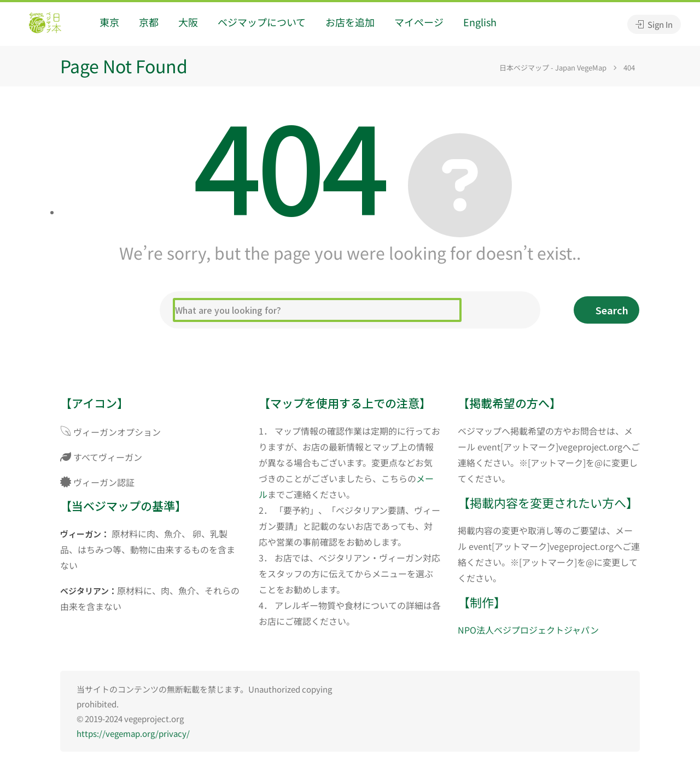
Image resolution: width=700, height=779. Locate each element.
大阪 (188, 22)
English (480, 22)
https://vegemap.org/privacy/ (133, 733)
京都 (149, 22)
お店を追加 (350, 22)
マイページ (419, 22)
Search (612, 310)
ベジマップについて (262, 22)
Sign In (654, 24)
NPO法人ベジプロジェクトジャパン (528, 630)
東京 (109, 22)
